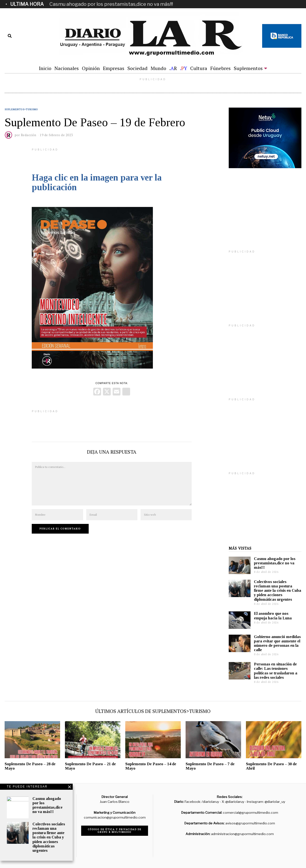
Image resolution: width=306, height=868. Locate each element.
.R (173, 68)
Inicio (45, 68)
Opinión (91, 68)
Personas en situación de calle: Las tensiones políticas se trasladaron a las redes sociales (276, 671)
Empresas (114, 68)
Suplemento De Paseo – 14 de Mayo (151, 766)
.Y (184, 68)
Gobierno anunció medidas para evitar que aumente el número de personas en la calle (277, 643)
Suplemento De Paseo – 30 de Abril (271, 766)
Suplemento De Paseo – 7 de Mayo (210, 766)
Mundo (158, 68)
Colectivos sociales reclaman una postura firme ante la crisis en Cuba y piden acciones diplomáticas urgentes (278, 591)
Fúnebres (220, 68)
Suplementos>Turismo (21, 109)
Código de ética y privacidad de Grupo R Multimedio (115, 831)
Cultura (199, 68)
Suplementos (248, 68)
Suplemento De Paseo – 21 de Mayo (90, 766)
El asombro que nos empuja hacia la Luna (273, 616)
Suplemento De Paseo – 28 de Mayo (30, 766)
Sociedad (137, 68)
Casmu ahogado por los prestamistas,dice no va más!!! (111, 4)
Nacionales (67, 68)
